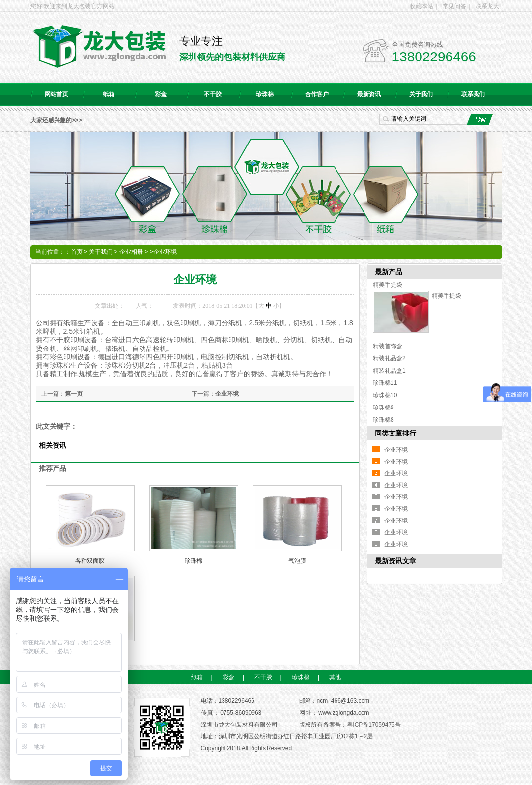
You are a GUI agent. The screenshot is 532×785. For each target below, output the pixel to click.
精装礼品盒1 (389, 371)
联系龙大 (487, 6)
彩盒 (161, 94)
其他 (335, 677)
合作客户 (317, 94)
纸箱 (109, 94)
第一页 (74, 394)
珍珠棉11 (385, 383)
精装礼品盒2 (389, 358)
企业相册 (131, 252)
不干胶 (213, 94)
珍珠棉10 (385, 395)
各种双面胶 (90, 561)
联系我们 (473, 94)
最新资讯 (369, 94)
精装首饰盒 (388, 346)
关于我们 (421, 94)
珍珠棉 (265, 94)
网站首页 (56, 94)
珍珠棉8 (383, 420)
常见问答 (454, 6)
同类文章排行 (395, 433)
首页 (77, 252)
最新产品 (389, 272)
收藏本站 (421, 6)
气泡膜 (297, 561)
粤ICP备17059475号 (374, 725)
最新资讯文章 (395, 561)
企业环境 (227, 394)
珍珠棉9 (383, 407)
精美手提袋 (388, 285)
